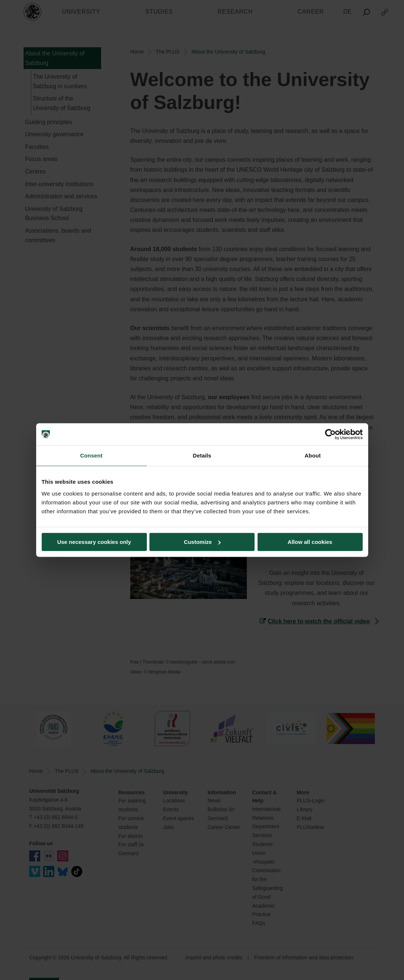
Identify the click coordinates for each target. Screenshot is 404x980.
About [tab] (313, 455)
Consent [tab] (91, 455)
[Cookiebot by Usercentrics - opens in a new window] (330, 434)
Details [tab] (202, 455)
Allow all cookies (310, 542)
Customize (202, 542)
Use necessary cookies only (94, 542)
